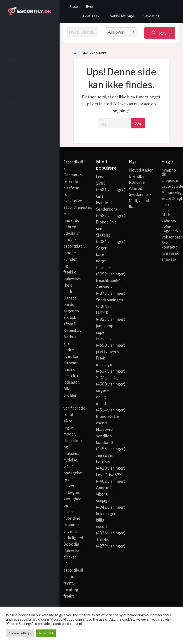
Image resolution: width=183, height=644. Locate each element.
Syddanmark (138, 194)
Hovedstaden (138, 170)
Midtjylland (138, 200)
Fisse (74, 6)
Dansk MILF (167, 213)
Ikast (133, 206)
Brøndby (137, 176)
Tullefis (103, 540)
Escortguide (170, 186)
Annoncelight (170, 192)
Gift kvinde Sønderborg (107, 203)
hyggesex (170, 253)
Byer (90, 6)
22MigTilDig (107, 378)
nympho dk (169, 172)
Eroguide (170, 180)
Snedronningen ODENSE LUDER (109, 306)
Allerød (136, 188)
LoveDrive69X (109, 475)
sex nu (167, 205)
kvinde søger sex (170, 229)
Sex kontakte (170, 245)
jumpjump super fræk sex (105, 332)
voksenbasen (170, 237)
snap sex (169, 259)
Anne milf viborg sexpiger (104, 494)
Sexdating (152, 16)
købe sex (169, 221)
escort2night (170, 198)
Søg (159, 33)
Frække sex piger (121, 16)
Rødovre (137, 182)
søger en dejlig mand (104, 397)
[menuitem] (74, 7)
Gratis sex (91, 16)
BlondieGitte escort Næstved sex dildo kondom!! (108, 429)
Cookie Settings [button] (20, 633)
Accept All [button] (46, 633)
